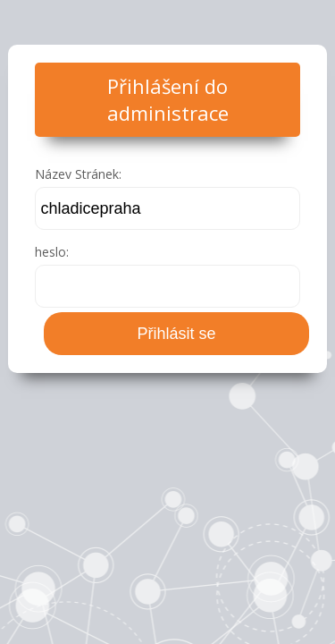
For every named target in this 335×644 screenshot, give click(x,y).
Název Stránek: (78, 174)
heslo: (52, 252)
